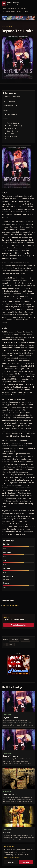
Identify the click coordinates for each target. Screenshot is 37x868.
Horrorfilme (12, 8)
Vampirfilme (6, 12)
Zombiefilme (23, 8)
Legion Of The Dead (11, 605)
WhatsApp (14, 640)
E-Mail (11, 644)
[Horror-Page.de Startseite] (12, 4)
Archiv (13, 12)
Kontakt (25, 12)
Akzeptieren (26, 862)
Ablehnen (11, 862)
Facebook (25, 640)
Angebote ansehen (18, 625)
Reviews (4, 8)
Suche (19, 12)
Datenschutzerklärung (12, 857)
